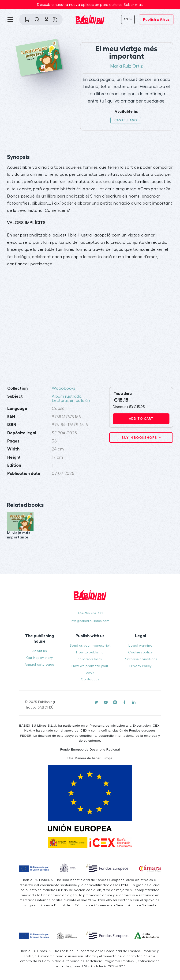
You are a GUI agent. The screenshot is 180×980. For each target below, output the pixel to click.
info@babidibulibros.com (90, 621)
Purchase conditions (140, 659)
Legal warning (140, 646)
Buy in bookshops (140, 438)
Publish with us (156, 19)
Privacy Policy (141, 666)
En (127, 19)
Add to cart (141, 419)
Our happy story (40, 658)
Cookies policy (140, 652)
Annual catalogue (39, 665)
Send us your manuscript (90, 646)
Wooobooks (64, 388)
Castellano (126, 120)
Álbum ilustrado (67, 396)
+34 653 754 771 (90, 613)
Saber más (133, 5)
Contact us (90, 679)
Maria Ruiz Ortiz (126, 66)
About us (40, 651)
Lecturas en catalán (71, 401)
